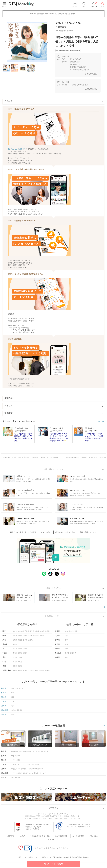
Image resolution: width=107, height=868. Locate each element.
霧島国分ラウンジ (40, 774)
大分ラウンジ (16, 766)
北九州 (74, 633)
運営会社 (10, 838)
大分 (66, 646)
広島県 (20, 663)
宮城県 (20, 650)
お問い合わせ (83, 838)
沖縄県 (47, 672)
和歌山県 (41, 637)
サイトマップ (95, 838)
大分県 (30, 672)
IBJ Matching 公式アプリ (17, 149)
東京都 (15, 633)
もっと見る (101, 422)
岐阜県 (25, 641)
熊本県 (25, 672)
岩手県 (15, 650)
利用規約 (19, 838)
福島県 (25, 650)
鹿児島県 (41, 672)
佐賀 (66, 637)
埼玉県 (32, 633)
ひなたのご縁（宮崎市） (20, 770)
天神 (70, 633)
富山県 (15, 659)
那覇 (66, 659)
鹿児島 (67, 654)
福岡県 (15, 672)
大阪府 (15, 637)
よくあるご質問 (69, 838)
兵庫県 (25, 637)
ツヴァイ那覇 (16, 779)
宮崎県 (35, 672)
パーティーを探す (54, 864)
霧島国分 (73, 654)
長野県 (25, 654)
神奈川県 (21, 633)
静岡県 (20, 641)
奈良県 (35, 637)
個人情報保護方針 (55, 838)
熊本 (66, 641)
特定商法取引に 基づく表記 (35, 838)
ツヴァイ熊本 (16, 761)
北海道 (15, 646)
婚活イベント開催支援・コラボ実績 (27, 533)
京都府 (20, 637)
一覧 (104, 608)
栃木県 (42, 633)
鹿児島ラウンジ (28, 774)
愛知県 (15, 641)
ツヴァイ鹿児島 (17, 774)
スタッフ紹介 (47, 533)
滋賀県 (30, 637)
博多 (66, 633)
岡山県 (15, 663)
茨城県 (37, 633)
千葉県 (27, 633)
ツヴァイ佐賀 (16, 757)
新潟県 (15, 654)
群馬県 (47, 633)
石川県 (20, 659)
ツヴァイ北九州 (43, 753)
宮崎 (66, 650)
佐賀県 (20, 672)
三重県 (30, 641)
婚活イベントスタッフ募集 (65, 533)
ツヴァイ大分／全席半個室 (30, 766)
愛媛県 (20, 667)
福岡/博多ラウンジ (18, 753)
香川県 (15, 667)
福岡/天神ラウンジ (31, 753)
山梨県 (20, 654)
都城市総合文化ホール (36, 770)
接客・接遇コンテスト (85, 533)
